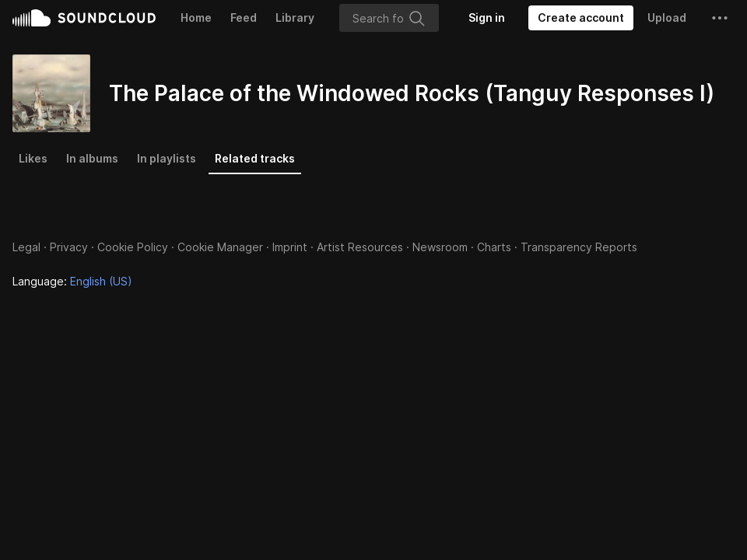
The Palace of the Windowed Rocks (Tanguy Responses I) (412, 93)
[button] (720, 18)
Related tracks (255, 158)
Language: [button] (72, 281)
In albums (92, 158)
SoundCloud (84, 18)
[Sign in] (487, 18)
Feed (244, 17)
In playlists (167, 158)
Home (196, 17)
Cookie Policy (133, 247)
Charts (494, 247)
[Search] (389, 18)
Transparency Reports (579, 247)
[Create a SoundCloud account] (581, 18)
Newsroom (440, 247)
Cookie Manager (220, 247)
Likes (33, 158)
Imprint (290, 247)
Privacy (69, 247)
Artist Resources (360, 247)
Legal (26, 247)
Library (295, 17)
